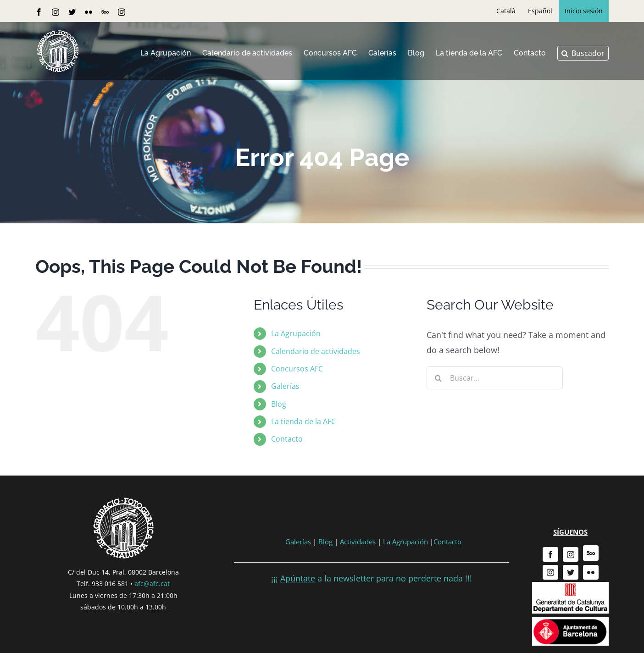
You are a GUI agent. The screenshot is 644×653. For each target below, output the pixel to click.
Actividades (358, 542)
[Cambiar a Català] (506, 11)
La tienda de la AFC (303, 421)
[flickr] (591, 572)
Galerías (285, 386)
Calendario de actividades (316, 351)
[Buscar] (438, 378)
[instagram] (571, 554)
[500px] (591, 553)
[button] (583, 53)
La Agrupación (296, 333)
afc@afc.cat (152, 584)
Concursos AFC (297, 369)
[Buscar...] (495, 378)
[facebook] (550, 554)
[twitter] (571, 572)
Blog (279, 404)
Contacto (287, 439)
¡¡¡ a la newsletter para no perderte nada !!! (372, 578)
